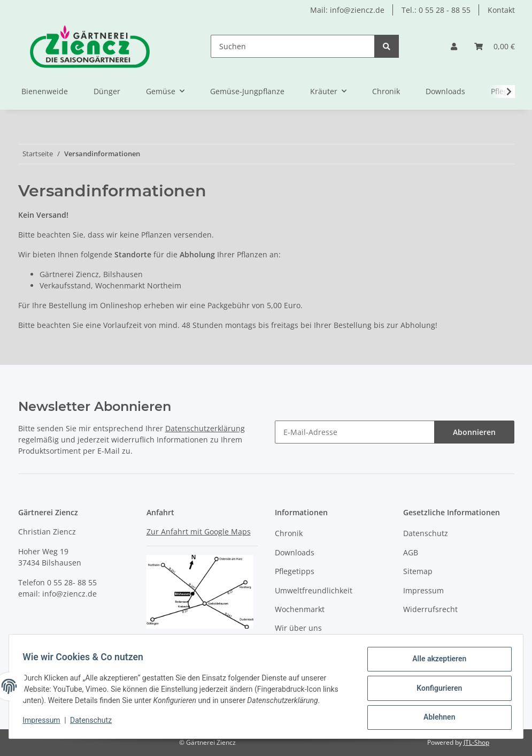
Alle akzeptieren (435, 662)
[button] (454, 46)
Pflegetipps (295, 571)
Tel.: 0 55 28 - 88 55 (436, 10)
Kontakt (501, 10)
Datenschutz (426, 533)
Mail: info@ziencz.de (347, 10)
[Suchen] (293, 46)
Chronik (386, 91)
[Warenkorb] (495, 46)
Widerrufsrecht (430, 609)
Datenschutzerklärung (205, 428)
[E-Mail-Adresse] (355, 432)
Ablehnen (435, 718)
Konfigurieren (435, 690)
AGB (411, 552)
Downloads (445, 91)
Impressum (423, 590)
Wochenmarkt (300, 609)
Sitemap (418, 571)
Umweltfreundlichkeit (314, 590)
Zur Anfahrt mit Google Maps (199, 532)
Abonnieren (474, 432)
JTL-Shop (476, 742)
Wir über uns (298, 628)
